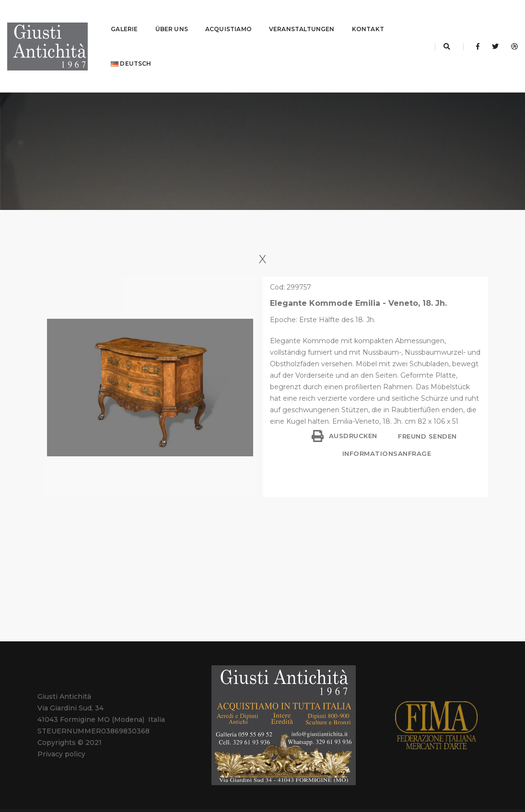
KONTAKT (368, 17)
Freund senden (426, 413)
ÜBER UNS (172, 17)
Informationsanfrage (387, 430)
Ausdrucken (344, 412)
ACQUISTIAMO (228, 17)
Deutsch (131, 52)
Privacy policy (61, 731)
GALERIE (124, 17)
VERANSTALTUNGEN (302, 17)
